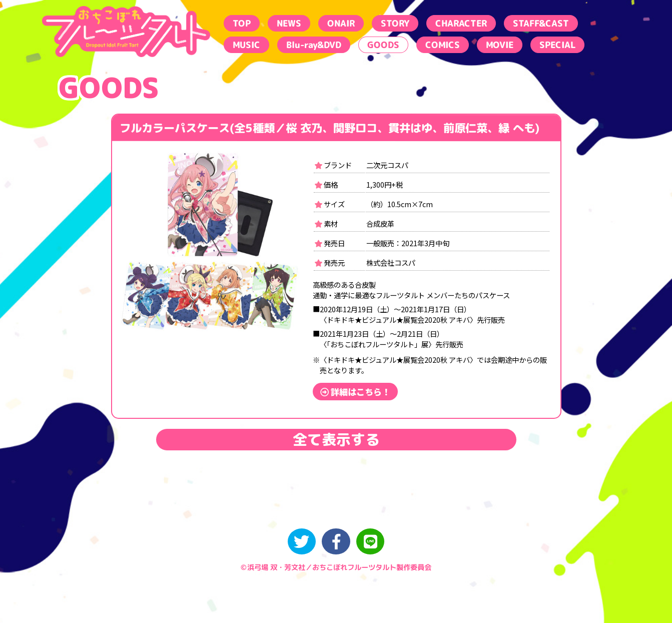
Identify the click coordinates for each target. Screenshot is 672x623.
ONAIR (341, 23)
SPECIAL (557, 45)
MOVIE (499, 45)
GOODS (383, 45)
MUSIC (246, 45)
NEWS (288, 23)
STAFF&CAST (540, 23)
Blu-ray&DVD (313, 45)
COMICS (442, 45)
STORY (395, 23)
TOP (241, 23)
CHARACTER (461, 23)
